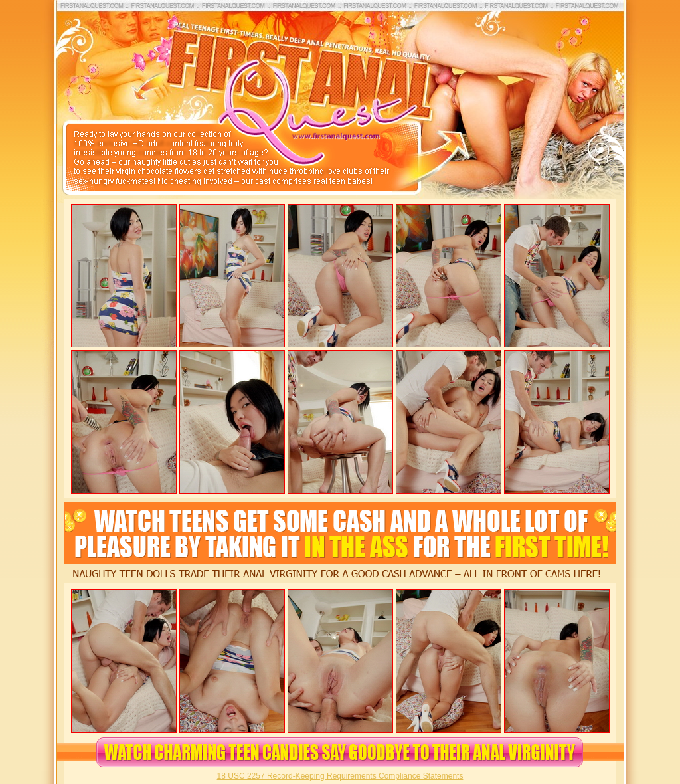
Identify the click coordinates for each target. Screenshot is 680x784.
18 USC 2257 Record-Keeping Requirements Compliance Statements (340, 776)
